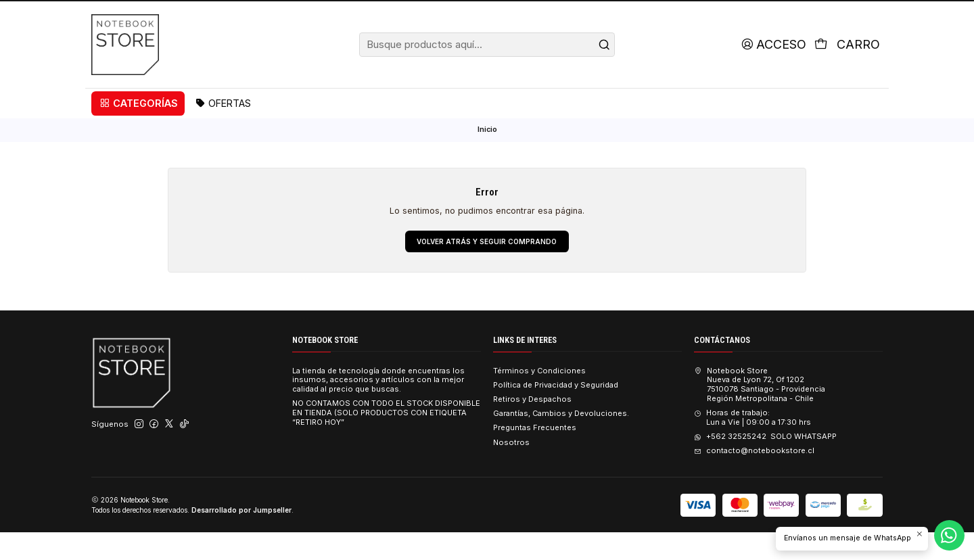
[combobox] (487, 70)
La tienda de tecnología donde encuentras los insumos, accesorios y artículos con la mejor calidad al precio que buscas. (378, 407)
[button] (138, 129)
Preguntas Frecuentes (535, 455)
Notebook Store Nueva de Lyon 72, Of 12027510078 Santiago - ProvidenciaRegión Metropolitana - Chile (759, 412)
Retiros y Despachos (532, 427)
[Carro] (846, 70)
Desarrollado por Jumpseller (241, 537)
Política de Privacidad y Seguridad (556, 413)
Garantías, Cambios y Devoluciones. (561, 441)
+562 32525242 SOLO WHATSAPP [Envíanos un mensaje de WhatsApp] (765, 464)
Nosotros (511, 469)
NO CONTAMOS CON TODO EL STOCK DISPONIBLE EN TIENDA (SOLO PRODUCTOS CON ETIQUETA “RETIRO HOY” (386, 440)
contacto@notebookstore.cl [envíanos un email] (754, 478)
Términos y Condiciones (539, 398)
